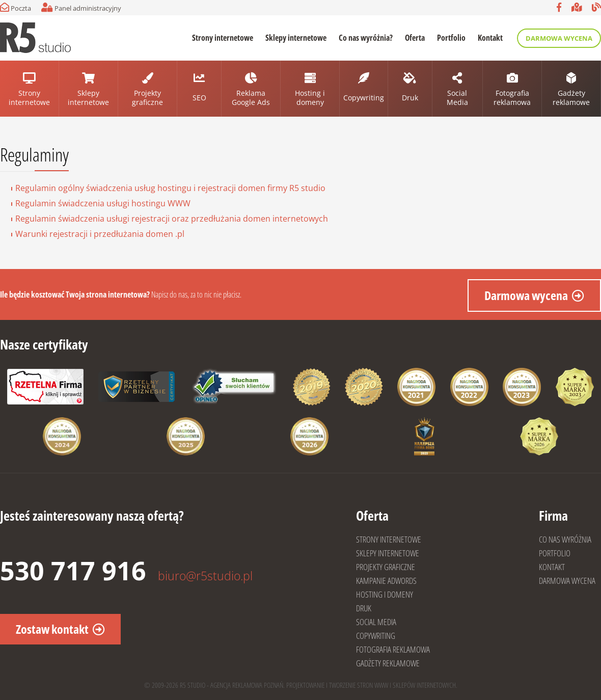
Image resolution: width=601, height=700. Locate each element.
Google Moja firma (577, 7)
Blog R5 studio (596, 7)
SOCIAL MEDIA (376, 622)
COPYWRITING (376, 636)
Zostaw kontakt (52, 629)
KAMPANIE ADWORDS (386, 581)
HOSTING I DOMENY (385, 594)
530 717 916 (73, 571)
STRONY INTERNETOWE (389, 539)
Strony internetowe (223, 38)
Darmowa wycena (559, 38)
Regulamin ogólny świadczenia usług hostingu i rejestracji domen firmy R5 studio (170, 188)
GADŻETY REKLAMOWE (388, 663)
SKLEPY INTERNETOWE (388, 553)
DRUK (364, 608)
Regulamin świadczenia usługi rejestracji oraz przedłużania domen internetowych (172, 219)
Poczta (16, 8)
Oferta (415, 38)
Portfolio (451, 38)
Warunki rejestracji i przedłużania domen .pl (100, 234)
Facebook (559, 7)
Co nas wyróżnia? (366, 38)
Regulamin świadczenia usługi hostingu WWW (103, 203)
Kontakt (490, 38)
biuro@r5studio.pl (205, 576)
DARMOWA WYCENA (567, 581)
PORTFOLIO (555, 553)
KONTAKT (552, 567)
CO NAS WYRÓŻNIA (565, 539)
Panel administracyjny (81, 8)
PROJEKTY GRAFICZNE (386, 567)
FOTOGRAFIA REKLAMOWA (393, 649)
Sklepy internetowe (296, 38)
